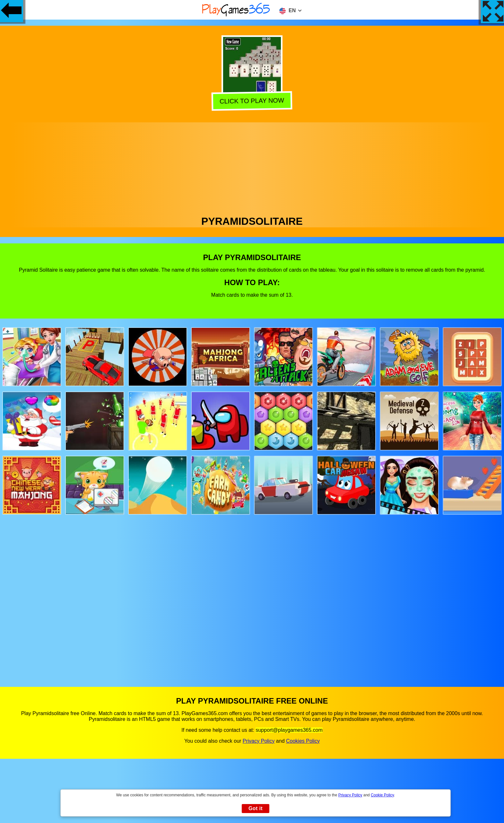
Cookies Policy (303, 741)
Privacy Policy (259, 741)
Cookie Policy (382, 795)
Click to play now (251, 100)
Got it (256, 808)
